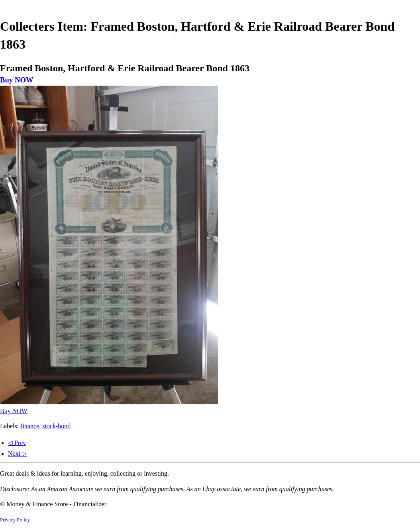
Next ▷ (17, 454)
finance (30, 426)
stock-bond (56, 426)
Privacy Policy (15, 520)
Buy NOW (17, 80)
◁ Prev (17, 443)
